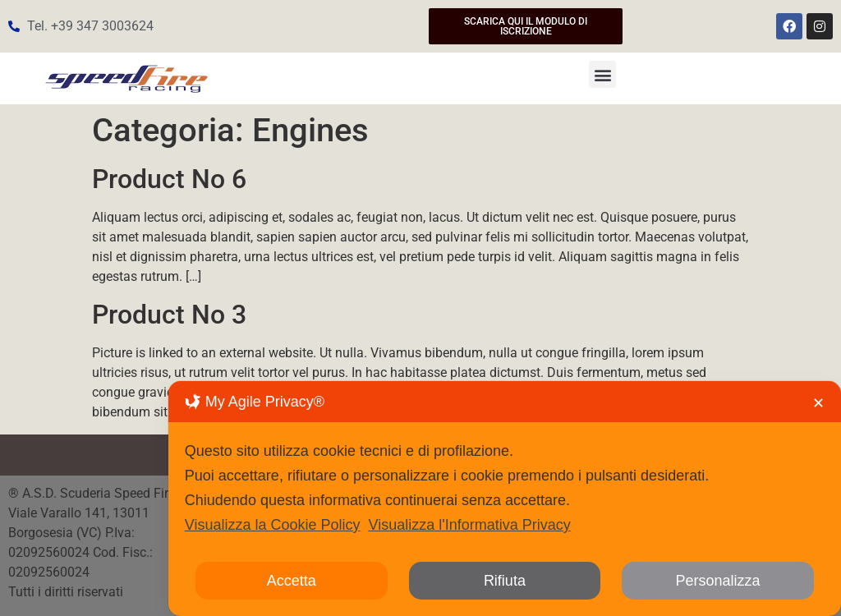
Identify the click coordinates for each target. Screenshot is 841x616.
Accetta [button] (292, 581)
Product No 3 (169, 315)
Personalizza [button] (718, 581)
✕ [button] (818, 403)
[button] (602, 74)
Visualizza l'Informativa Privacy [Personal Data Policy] (470, 525)
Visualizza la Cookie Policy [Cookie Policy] (273, 525)
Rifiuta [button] (505, 581)
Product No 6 (169, 179)
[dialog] (505, 499)
